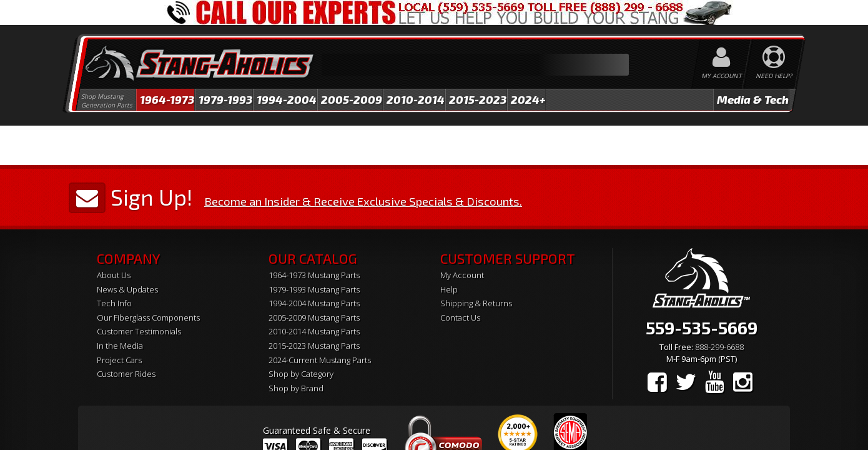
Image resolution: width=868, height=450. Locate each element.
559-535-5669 (702, 327)
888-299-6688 (719, 347)
